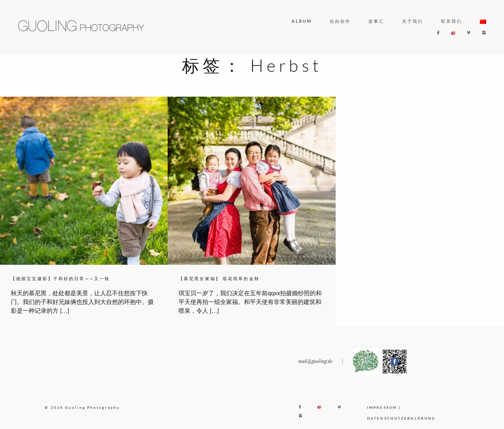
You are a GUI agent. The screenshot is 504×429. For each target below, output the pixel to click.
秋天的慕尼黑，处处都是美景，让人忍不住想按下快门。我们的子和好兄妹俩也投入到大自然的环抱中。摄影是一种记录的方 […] (82, 302)
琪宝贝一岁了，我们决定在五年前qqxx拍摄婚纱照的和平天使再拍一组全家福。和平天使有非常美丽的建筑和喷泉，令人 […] (250, 302)
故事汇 (376, 21)
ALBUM (302, 21)
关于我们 (413, 21)
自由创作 (340, 21)
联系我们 (451, 21)
